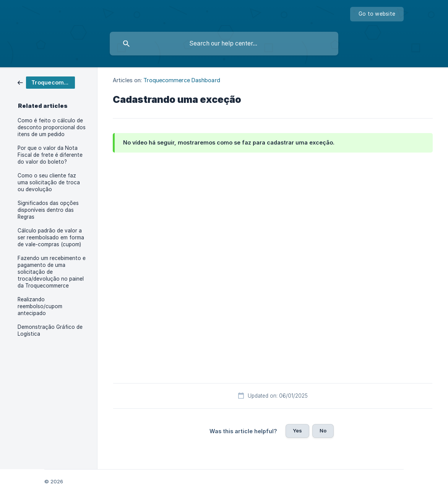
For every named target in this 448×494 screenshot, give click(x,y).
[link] (46, 82)
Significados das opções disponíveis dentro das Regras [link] (48, 210)
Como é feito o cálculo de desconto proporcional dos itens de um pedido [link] (52, 127)
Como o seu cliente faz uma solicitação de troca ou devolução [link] (49, 182)
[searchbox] (224, 44)
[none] (377, 14)
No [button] (323, 431)
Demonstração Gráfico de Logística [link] (50, 330)
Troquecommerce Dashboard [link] (182, 80)
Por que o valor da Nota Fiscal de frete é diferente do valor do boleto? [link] (50, 155)
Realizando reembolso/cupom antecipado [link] (40, 306)
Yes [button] (297, 431)
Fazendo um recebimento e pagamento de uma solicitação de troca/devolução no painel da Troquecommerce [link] (52, 272)
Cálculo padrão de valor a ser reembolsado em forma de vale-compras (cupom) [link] (51, 237)
